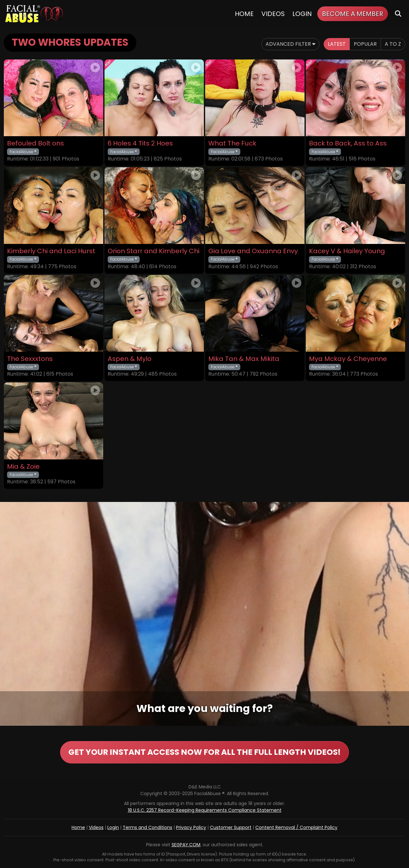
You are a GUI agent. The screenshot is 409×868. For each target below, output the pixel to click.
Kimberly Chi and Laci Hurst (51, 251)
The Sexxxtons (30, 359)
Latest (337, 44)
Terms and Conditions (147, 827)
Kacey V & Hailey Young (347, 251)
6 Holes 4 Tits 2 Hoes (140, 143)
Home (244, 14)
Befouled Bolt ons (35, 143)
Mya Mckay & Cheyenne (348, 359)
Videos (273, 14)
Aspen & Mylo (130, 359)
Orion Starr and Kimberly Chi (154, 251)
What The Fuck (232, 143)
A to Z (393, 44)
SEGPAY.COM (186, 845)
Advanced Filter (290, 44)
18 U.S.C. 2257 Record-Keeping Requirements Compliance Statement (205, 810)
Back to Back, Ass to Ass (348, 143)
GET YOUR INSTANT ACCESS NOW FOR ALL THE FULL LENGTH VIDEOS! (204, 752)
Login (302, 14)
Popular (365, 44)
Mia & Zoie (23, 467)
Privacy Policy (191, 827)
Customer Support (231, 827)
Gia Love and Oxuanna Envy (253, 251)
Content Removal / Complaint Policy (296, 827)
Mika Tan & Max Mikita (244, 359)
